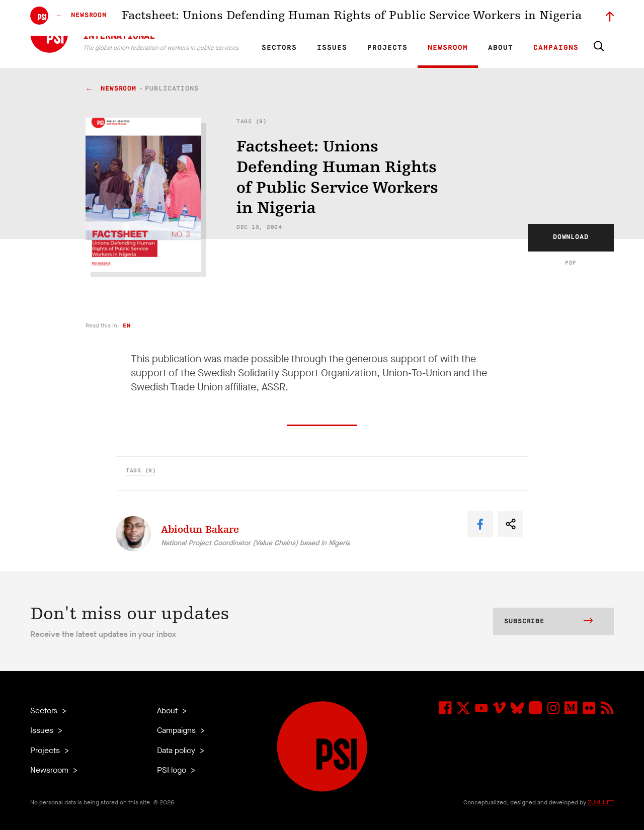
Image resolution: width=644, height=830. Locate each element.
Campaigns (556, 48)
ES (308, 18)
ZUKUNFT (601, 802)
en (127, 326)
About (501, 48)
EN (273, 18)
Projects (387, 48)
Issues (332, 48)
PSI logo (173, 770)
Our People (421, 18)
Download (571, 237)
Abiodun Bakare (200, 529)
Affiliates (384, 18)
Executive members (497, 18)
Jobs (453, 18)
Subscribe (548, 622)
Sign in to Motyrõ (557, 18)
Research (349, 18)
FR (291, 18)
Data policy (177, 750)
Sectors (279, 48)
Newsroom (448, 48)
